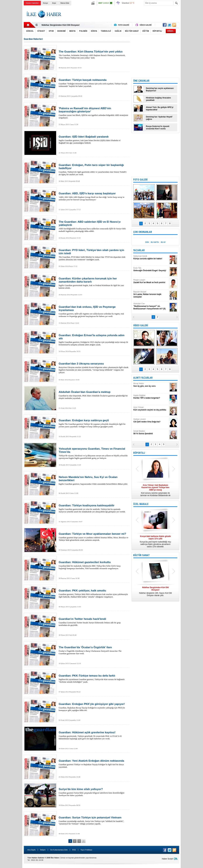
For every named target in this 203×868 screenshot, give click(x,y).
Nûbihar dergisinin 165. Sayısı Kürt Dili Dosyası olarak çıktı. (155, 591)
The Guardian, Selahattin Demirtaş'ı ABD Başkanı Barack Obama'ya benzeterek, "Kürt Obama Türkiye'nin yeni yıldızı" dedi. (94, 55)
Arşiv (54, 3)
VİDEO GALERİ (141, 325)
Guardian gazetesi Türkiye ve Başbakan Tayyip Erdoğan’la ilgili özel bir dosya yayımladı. (94, 764)
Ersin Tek (151, 269)
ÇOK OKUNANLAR (143, 232)
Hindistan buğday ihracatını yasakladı (158, 99)
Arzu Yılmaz (151, 409)
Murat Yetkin (151, 385)
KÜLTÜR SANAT (141, 555)
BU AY (163, 242)
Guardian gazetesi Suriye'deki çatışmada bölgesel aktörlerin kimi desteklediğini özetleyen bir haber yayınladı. (94, 792)
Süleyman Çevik (151, 257)
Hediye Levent (151, 421)
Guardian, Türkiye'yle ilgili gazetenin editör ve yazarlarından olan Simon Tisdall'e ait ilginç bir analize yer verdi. (94, 170)
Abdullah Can (151, 306)
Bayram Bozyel (151, 294)
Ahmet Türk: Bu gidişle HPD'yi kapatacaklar (160, 108)
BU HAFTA (155, 242)
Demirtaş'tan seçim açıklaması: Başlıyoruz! (160, 89)
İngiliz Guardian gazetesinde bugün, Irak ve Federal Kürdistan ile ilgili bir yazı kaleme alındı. (94, 283)
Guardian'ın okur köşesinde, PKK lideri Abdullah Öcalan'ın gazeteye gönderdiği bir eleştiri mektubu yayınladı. (94, 395)
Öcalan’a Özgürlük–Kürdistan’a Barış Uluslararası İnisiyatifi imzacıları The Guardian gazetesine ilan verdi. (94, 650)
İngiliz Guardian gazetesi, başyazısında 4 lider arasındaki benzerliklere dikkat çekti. (94, 480)
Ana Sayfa (31, 850)
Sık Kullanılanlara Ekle (59, 850)
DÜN (147, 242)
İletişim (43, 850)
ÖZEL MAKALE (141, 504)
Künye (45, 3)
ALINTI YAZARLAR (143, 378)
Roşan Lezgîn (151, 281)
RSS (74, 850)
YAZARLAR (139, 250)
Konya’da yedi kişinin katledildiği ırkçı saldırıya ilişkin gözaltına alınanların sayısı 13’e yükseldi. (155, 541)
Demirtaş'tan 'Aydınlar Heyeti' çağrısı (159, 118)
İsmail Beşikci (151, 432)
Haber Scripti (167, 859)
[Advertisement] (193, 55)
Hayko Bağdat (151, 397)
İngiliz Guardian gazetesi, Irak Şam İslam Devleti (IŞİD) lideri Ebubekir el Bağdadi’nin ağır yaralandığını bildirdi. (94, 140)
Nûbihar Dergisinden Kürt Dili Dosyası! (61, 25)
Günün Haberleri (32, 3)
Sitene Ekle (65, 3)
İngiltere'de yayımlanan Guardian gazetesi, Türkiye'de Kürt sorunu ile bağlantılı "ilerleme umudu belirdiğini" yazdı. (94, 679)
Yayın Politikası (86, 850)
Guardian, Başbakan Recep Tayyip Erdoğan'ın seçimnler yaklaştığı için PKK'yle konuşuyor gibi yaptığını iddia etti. (94, 707)
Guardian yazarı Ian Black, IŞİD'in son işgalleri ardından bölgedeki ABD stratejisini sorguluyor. (94, 113)
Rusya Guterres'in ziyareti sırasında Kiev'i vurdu (158, 127)
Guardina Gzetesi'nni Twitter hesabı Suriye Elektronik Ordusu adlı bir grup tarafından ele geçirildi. (94, 622)
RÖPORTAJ (139, 453)
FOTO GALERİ (140, 180)
